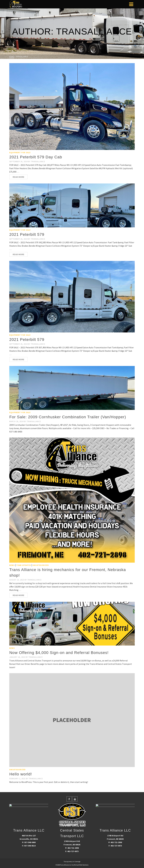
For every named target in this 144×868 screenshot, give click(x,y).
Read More (18, 177)
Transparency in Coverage (72, 862)
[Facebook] (69, 799)
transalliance (38, 162)
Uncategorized (41, 565)
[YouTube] (75, 799)
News (12, 565)
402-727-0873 (73, 851)
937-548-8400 (30, 842)
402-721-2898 (73, 848)
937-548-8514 (30, 846)
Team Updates (24, 565)
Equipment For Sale (20, 153)
